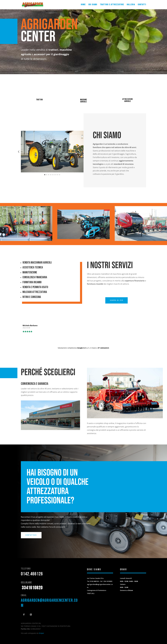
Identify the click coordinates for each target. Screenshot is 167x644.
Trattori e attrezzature (112, 5)
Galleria (131, 5)
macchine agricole (83, 101)
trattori (39, 100)
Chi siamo (93, 5)
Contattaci (31, 535)
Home (83, 5)
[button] (19, 152)
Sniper (42, 633)
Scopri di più (116, 300)
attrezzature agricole (128, 100)
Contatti (142, 5)
